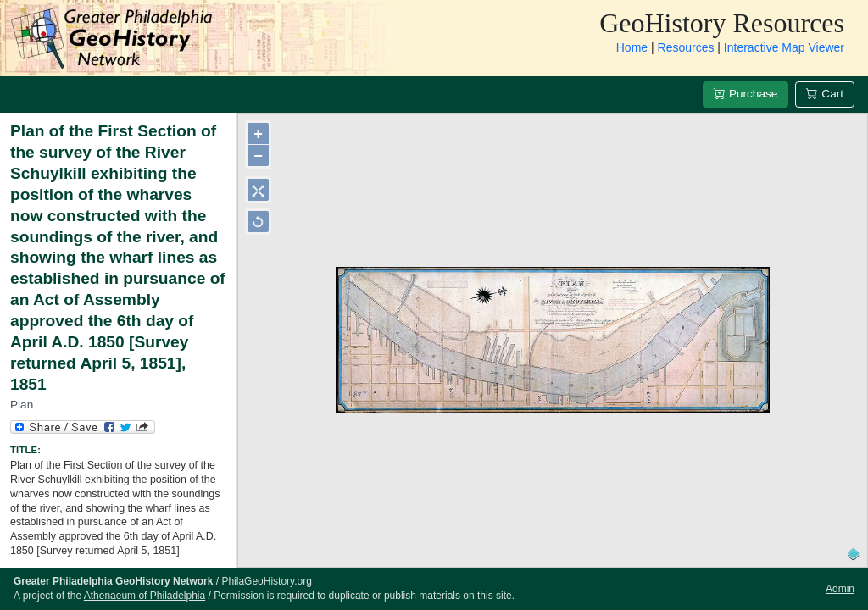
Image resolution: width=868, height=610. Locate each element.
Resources (686, 47)
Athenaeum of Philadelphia (145, 596)
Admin (840, 589)
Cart (825, 94)
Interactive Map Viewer (784, 47)
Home (632, 47)
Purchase (746, 94)
